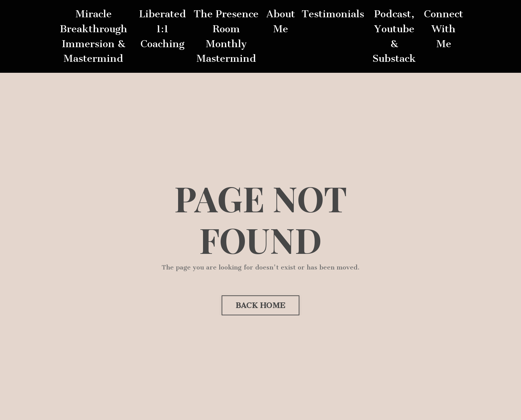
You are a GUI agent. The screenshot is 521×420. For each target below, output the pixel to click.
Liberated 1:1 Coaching (162, 29)
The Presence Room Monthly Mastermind (226, 36)
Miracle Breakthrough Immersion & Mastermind (94, 36)
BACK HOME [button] (260, 305)
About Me (281, 21)
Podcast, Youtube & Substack (394, 36)
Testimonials (333, 14)
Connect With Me (444, 29)
